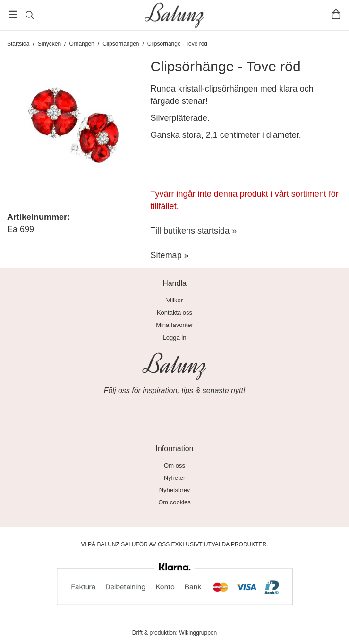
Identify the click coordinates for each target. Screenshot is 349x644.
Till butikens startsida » (194, 231)
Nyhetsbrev (175, 490)
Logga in (175, 338)
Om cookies (174, 502)
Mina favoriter (174, 325)
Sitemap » (170, 255)
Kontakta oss (174, 313)
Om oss (174, 465)
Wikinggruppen (198, 633)
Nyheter (175, 478)
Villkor (174, 300)
